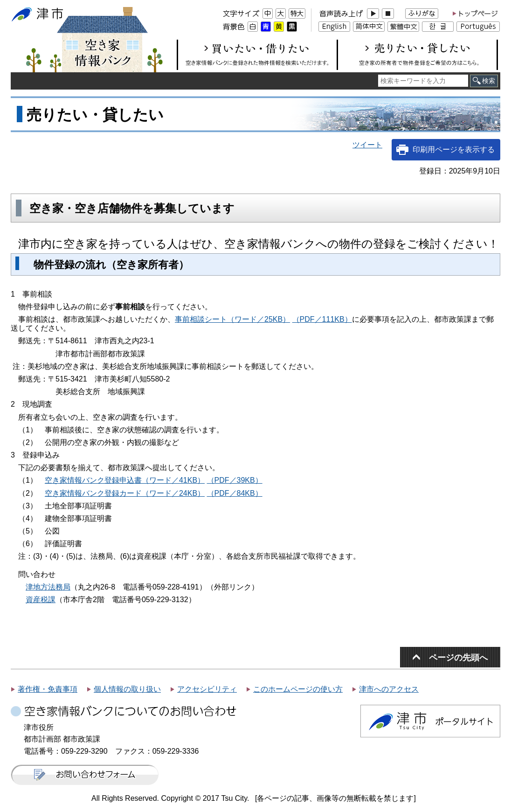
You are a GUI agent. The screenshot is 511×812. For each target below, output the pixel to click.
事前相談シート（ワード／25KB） (232, 319)
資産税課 (41, 600)
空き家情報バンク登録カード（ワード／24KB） (125, 493)
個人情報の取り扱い (127, 689)
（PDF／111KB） (322, 319)
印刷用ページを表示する (454, 149)
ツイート (367, 145)
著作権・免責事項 (48, 689)
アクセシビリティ (207, 689)
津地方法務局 (48, 587)
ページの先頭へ (458, 657)
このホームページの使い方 (298, 689)
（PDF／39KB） (235, 480)
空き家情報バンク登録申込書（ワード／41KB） (125, 480)
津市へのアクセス (389, 689)
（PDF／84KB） (235, 493)
